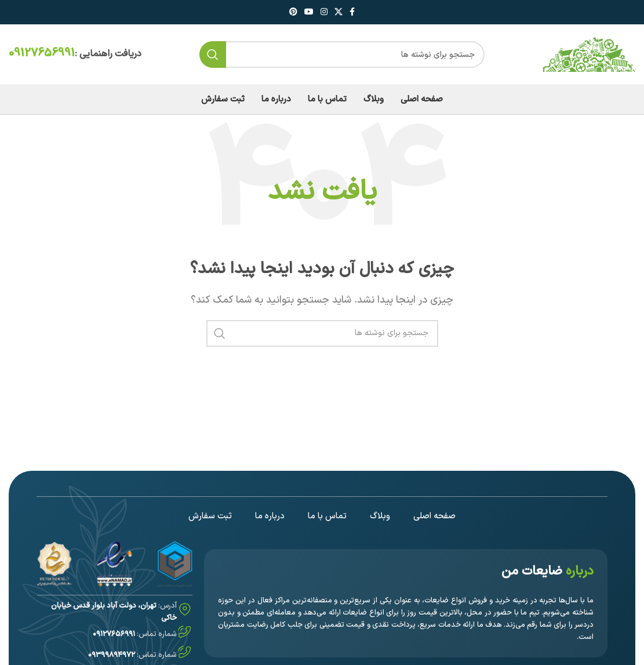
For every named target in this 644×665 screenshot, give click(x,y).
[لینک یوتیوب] (309, 12)
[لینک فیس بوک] (352, 12)
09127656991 (42, 53)
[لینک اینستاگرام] (324, 12)
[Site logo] (589, 54)
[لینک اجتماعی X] (339, 12)
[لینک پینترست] (293, 12)
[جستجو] (342, 54)
